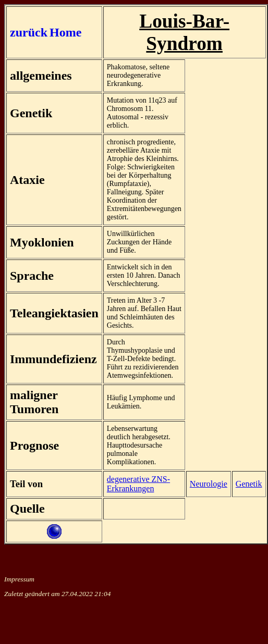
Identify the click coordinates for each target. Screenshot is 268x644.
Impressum (19, 579)
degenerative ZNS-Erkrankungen (138, 484)
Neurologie (209, 484)
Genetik (249, 484)
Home (65, 32)
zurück (29, 32)
